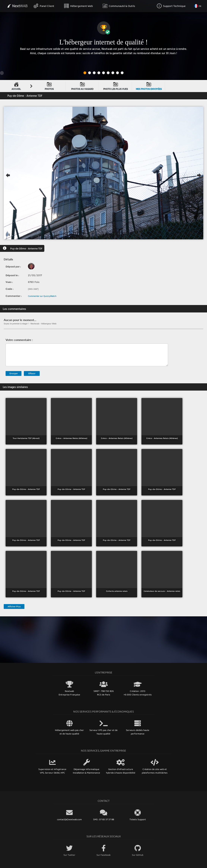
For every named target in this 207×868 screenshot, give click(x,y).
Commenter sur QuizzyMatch (42, 296)
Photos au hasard (82, 86)
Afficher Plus (14, 607)
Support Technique (171, 6)
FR (198, 6)
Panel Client (44, 6)
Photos (49, 86)
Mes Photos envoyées (149, 86)
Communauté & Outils (119, 6)
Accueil (16, 86)
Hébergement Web (78, 6)
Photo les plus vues (116, 86)
